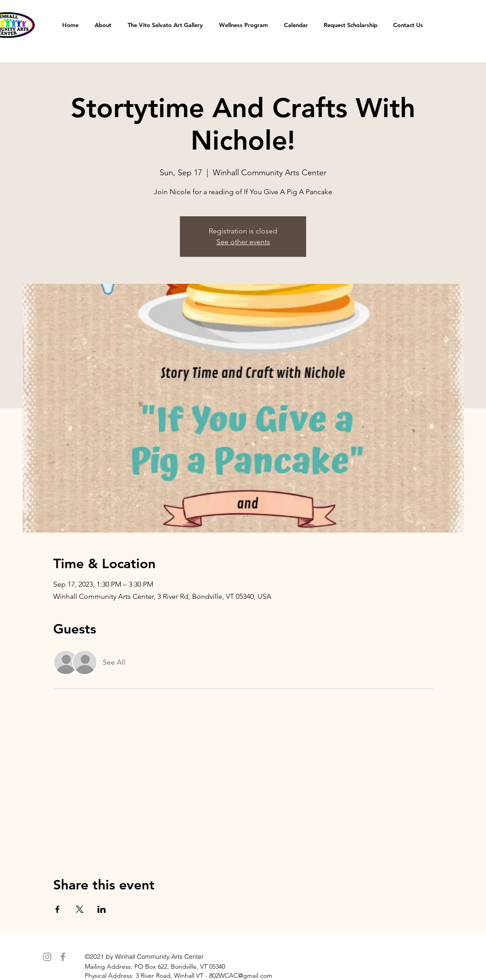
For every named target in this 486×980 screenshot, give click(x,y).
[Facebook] (63, 957)
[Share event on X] (80, 909)
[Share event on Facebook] (57, 909)
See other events (243, 242)
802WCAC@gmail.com (241, 975)
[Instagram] (47, 957)
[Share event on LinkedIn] (102, 909)
